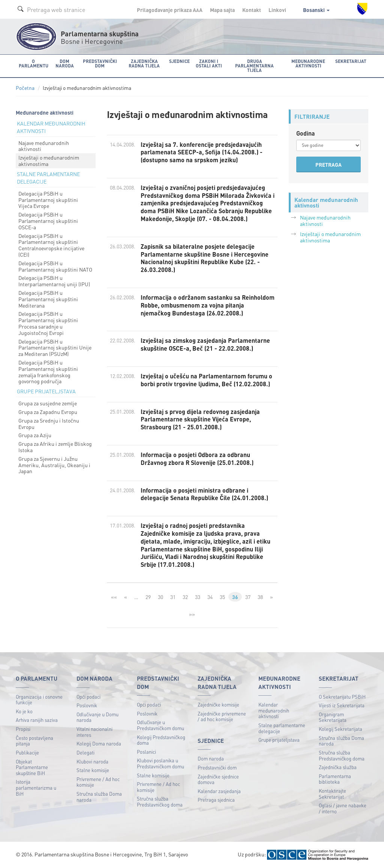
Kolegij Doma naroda (99, 743)
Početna (25, 88)
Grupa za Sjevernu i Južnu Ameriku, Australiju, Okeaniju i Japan (54, 465)
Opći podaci (88, 697)
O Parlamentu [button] (34, 63)
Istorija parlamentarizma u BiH (36, 787)
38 (260, 597)
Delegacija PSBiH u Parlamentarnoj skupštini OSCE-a (48, 221)
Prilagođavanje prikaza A (170, 10)
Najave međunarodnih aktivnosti (44, 146)
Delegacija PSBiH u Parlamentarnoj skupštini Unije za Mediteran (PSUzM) (55, 348)
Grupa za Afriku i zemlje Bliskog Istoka (55, 447)
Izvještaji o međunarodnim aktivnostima (49, 161)
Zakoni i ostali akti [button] (209, 63)
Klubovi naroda (92, 761)
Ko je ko (24, 711)
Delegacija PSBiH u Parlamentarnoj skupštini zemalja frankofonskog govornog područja (48, 372)
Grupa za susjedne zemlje (48, 403)
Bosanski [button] (316, 10)
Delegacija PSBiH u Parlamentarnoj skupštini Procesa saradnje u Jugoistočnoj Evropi (48, 323)
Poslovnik (87, 705)
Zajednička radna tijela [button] (144, 63)
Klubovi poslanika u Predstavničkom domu (160, 763)
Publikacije (27, 752)
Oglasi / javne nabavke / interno (343, 808)
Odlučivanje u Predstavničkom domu (160, 725)
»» (192, 614)
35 (222, 597)
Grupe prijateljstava (279, 740)
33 (198, 597)
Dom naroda (211, 758)
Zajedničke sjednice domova (218, 779)
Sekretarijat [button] (351, 61)
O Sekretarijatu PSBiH (342, 697)
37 (248, 597)
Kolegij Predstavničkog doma (161, 740)
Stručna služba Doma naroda (99, 797)
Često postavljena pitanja (34, 741)
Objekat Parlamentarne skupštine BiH (32, 767)
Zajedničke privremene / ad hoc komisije (222, 716)
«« (114, 597)
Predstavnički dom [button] (100, 63)
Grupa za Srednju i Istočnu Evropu (49, 424)
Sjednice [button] (179, 61)
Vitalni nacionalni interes (94, 732)
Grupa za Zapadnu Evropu (48, 412)
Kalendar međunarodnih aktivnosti (274, 710)
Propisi (23, 729)
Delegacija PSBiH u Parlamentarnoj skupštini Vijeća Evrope (48, 200)
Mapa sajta (222, 10)
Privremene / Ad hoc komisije (98, 782)
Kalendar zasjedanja (219, 791)
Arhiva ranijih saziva (37, 720)
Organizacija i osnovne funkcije (39, 700)
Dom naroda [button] (65, 63)
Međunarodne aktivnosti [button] (308, 63)
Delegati (85, 752)
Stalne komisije (93, 770)
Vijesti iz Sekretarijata (342, 705)
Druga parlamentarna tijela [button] (254, 66)
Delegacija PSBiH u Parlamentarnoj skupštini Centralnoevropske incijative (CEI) (51, 245)
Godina (306, 133)
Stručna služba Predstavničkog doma (160, 802)
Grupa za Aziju (35, 435)
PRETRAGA (328, 164)
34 (210, 597)
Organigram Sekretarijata (333, 717)
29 (148, 597)
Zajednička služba (338, 767)
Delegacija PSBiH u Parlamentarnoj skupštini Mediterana (48, 299)
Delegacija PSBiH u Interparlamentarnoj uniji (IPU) (54, 281)
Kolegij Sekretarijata (340, 729)
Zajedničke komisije (218, 704)
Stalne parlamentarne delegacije (282, 728)
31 (173, 597)
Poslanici (146, 752)
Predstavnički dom (217, 767)
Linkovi (277, 10)
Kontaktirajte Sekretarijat (332, 794)
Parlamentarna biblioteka (335, 779)
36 (235, 597)
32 (185, 597)
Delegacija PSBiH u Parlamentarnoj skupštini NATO (55, 266)
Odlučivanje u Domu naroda (97, 717)
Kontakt (252, 10)
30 (160, 597)
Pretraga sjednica (216, 800)
